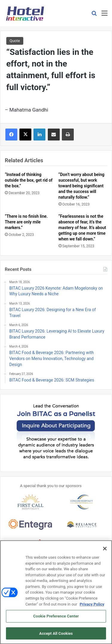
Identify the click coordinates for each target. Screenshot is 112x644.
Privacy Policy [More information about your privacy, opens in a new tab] (92, 606)
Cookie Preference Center (56, 618)
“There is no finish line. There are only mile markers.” (26, 222)
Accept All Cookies (56, 635)
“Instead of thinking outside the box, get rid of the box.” (29, 180)
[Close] (105, 551)
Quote (15, 41)
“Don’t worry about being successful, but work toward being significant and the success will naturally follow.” (82, 186)
